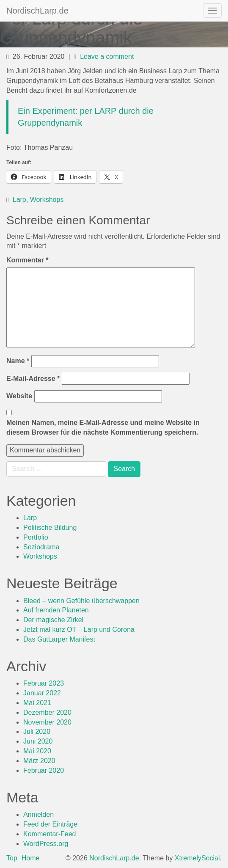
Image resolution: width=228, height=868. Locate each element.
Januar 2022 (42, 693)
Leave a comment (107, 56)
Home (31, 858)
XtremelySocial (197, 858)
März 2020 (39, 761)
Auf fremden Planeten (56, 610)
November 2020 (47, 722)
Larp (19, 200)
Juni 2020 (38, 741)
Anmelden (38, 814)
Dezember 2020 (47, 712)
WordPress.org (46, 844)
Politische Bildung (50, 528)
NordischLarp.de (37, 11)
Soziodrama (41, 547)
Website (19, 396)
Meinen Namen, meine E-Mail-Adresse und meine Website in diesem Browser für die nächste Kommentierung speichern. (103, 427)
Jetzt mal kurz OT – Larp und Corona (79, 630)
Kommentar (27, 260)
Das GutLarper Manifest (59, 639)
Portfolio (36, 537)
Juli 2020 (37, 732)
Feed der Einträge (50, 824)
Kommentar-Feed (50, 834)
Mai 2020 (37, 751)
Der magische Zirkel (53, 620)
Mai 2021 (37, 703)
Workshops (47, 200)
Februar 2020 (44, 770)
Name (18, 361)
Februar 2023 (44, 683)
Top (12, 858)
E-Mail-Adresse (33, 379)
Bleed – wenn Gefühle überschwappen (81, 601)
